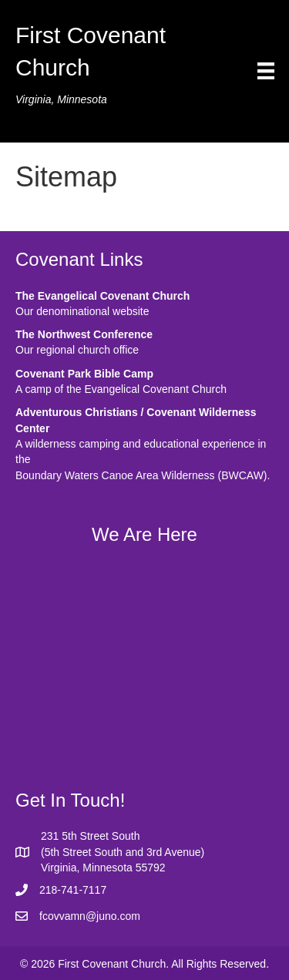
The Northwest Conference (84, 334)
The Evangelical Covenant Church (102, 296)
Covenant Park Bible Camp (84, 374)
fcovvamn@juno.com (90, 916)
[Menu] (266, 71)
